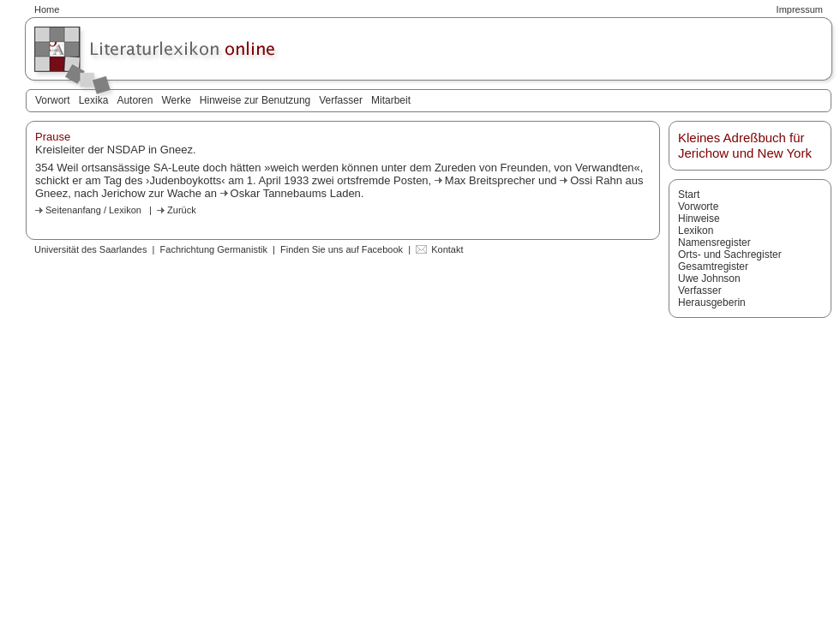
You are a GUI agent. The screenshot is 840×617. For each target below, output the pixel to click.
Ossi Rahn (596, 180)
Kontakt (447, 249)
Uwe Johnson (709, 279)
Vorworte (698, 207)
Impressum (800, 9)
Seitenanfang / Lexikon (93, 210)
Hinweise (699, 219)
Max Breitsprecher (492, 180)
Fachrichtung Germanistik (214, 249)
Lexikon (696, 231)
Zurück (182, 210)
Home (47, 9)
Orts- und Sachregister (730, 255)
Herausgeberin (712, 303)
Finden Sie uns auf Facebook (342, 249)
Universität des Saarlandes (90, 249)
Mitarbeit (391, 100)
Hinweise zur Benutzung (255, 100)
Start (689, 195)
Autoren (135, 100)
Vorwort (53, 100)
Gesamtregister (713, 267)
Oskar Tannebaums (280, 193)
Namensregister (714, 243)
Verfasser (341, 100)
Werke (176, 100)
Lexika (94, 100)
